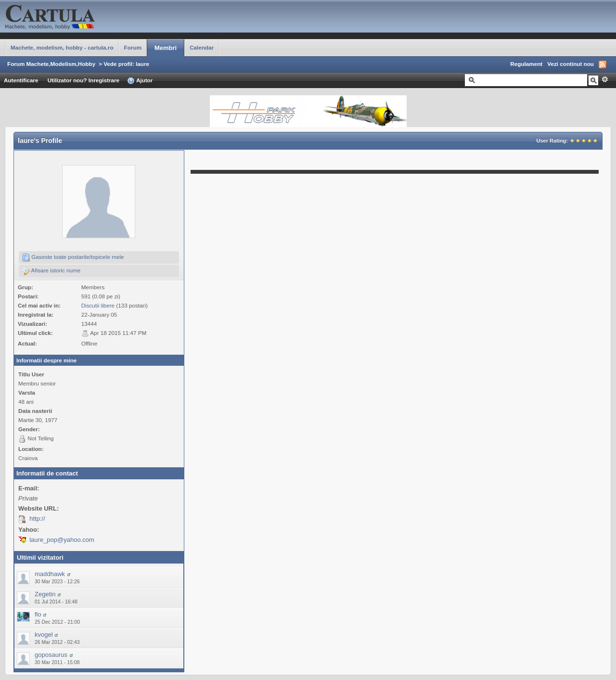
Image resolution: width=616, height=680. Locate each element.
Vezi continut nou (571, 64)
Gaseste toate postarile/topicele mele (73, 257)
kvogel (44, 635)
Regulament (526, 64)
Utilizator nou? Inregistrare (83, 80)
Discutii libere (98, 305)
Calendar (202, 47)
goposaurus (51, 655)
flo (38, 614)
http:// (37, 519)
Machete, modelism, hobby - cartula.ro (62, 47)
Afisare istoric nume (51, 271)
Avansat (605, 79)
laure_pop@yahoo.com (62, 540)
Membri (166, 48)
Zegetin (45, 594)
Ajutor (140, 81)
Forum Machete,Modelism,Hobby (51, 64)
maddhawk (50, 574)
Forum (133, 47)
